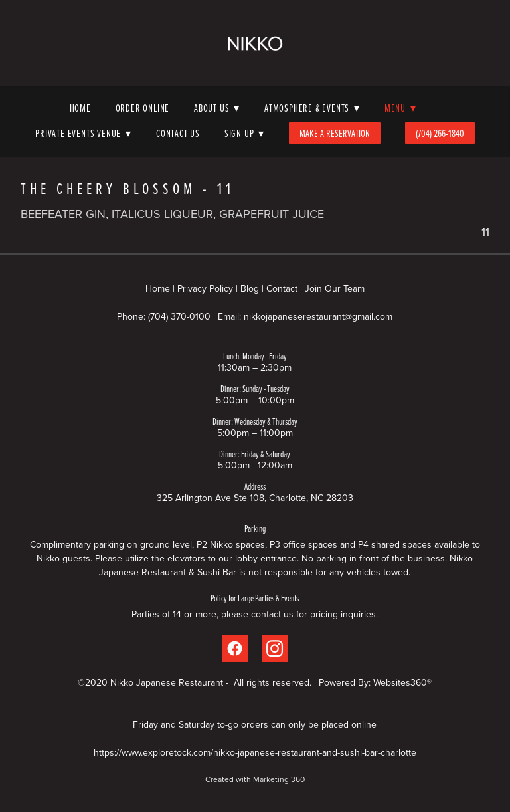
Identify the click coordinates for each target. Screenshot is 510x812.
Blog (250, 288)
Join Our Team (335, 288)
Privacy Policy (205, 288)
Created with (255, 779)
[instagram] (275, 649)
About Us (217, 108)
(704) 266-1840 (440, 133)
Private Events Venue (83, 133)
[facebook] (235, 649)
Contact (282, 288)
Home (80, 108)
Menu (400, 108)
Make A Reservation (335, 133)
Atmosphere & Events (312, 108)
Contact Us (178, 133)
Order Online (143, 108)
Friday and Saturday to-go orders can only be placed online (255, 724)
